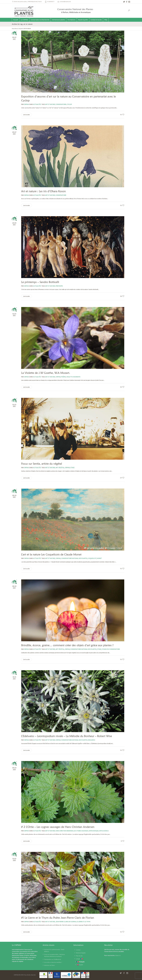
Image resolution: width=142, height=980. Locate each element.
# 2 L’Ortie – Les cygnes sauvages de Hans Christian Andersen (58, 827)
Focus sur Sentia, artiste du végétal (42, 464)
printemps (59, 286)
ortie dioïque (94, 831)
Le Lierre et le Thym (83, 922)
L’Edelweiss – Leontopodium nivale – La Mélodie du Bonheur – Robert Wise (67, 736)
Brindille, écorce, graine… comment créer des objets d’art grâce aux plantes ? (67, 645)
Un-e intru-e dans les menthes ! (53, 962)
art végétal (60, 468)
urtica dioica (104, 831)
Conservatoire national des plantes (74, 558)
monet (99, 558)
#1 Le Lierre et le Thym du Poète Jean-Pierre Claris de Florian (58, 918)
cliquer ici (118, 955)
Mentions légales (81, 953)
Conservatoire (61, 104)
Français (81, 962)
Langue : (79, 959)
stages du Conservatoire (111, 649)
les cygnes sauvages (81, 831)
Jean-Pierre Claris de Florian (66, 922)
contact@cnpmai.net (65, 2)
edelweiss (92, 740)
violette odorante (73, 377)
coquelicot (92, 558)
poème (63, 377)
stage (72, 468)
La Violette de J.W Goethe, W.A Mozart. (46, 373)
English (80, 965)
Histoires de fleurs (49, 965)
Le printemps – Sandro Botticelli (40, 282)
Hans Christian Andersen (64, 831)
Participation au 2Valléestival (53, 959)
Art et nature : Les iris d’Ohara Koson (43, 191)
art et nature (50, 104)
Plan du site (79, 956)
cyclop (69, 104)
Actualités (37, 104)
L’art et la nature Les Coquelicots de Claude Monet (51, 554)
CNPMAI (58, 377)
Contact (78, 950)
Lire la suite (26, 115)
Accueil (21, 29)
